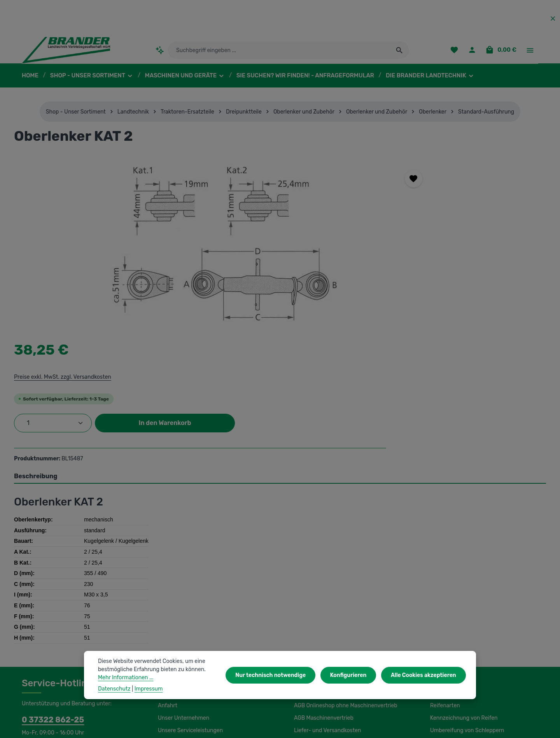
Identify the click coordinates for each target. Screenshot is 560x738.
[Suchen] (400, 52)
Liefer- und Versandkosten (326, 601)
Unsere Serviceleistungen (189, 601)
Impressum (307, 614)
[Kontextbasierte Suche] (160, 52)
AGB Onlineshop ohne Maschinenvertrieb (344, 576)
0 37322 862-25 (49, 590)
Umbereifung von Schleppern (465, 601)
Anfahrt (167, 576)
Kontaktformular (82, 624)
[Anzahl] (372, 249)
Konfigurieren (352, 675)
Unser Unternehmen (182, 589)
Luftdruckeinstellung (454, 638)
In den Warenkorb (480, 249)
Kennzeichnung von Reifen (463, 589)
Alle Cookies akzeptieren (425, 675)
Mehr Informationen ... (125, 677)
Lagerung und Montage (458, 626)
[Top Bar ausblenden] (553, 18)
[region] (166, 249)
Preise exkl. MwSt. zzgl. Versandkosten (381, 203)
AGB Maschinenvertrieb (323, 589)
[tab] (280, 347)
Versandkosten (368, 726)
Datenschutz (309, 638)
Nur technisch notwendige (278, 675)
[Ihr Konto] (474, 53)
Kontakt (167, 614)
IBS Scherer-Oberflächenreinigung (63, 702)
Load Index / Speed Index (461, 614)
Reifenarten (444, 576)
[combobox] (279, 52)
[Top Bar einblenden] (530, 53)
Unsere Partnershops (184, 702)
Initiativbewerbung (316, 626)
